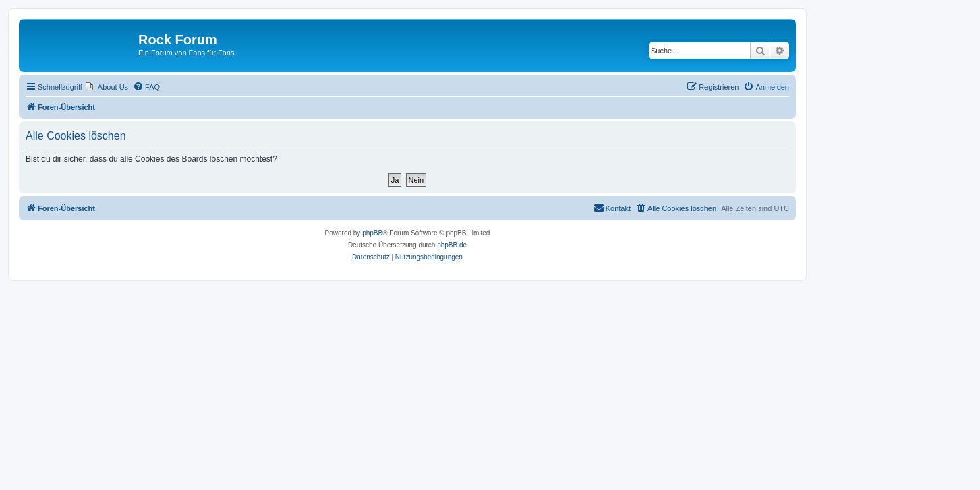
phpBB (372, 233)
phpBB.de (452, 245)
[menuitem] (107, 87)
